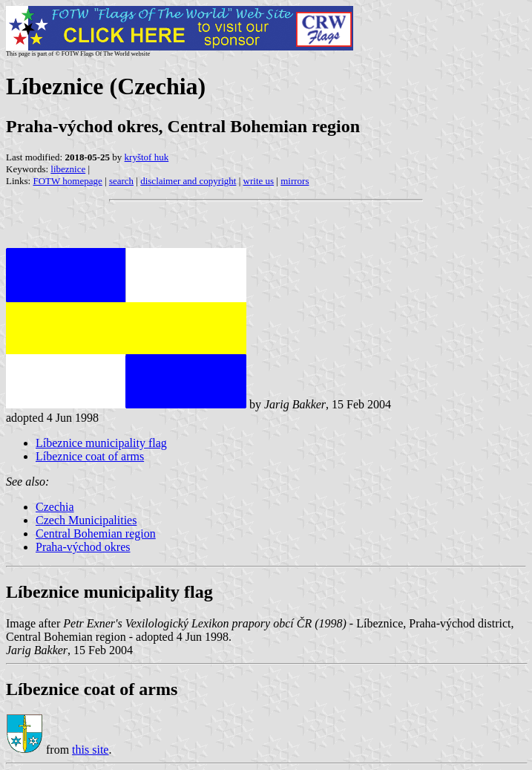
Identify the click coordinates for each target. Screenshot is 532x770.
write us (259, 181)
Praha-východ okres (83, 547)
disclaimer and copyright (188, 181)
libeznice (68, 169)
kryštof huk (147, 157)
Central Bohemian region (96, 534)
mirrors (295, 181)
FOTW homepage (67, 181)
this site (90, 750)
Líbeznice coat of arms (90, 456)
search (121, 181)
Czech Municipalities (86, 520)
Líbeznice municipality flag (101, 443)
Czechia (55, 507)
